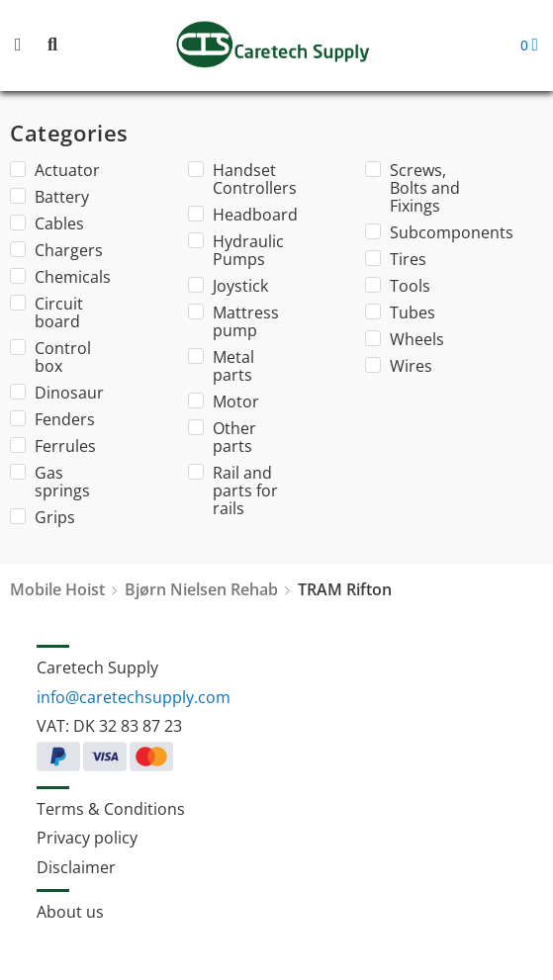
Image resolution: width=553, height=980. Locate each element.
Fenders (52, 419)
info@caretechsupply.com (134, 697)
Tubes (400, 312)
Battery (49, 197)
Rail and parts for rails (233, 490)
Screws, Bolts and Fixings (413, 188)
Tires (396, 259)
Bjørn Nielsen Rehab (201, 589)
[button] (30, 46)
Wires (399, 366)
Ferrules (53, 446)
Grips (43, 517)
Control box (50, 357)
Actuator (55, 170)
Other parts (222, 437)
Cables (47, 223)
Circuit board (46, 312)
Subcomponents (415, 232)
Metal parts (221, 366)
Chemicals (60, 277)
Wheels (405, 339)
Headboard (238, 215)
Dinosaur (57, 393)
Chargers (56, 250)
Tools (398, 286)
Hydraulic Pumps (236, 250)
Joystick (228, 286)
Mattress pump (233, 321)
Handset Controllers (238, 179)
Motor (224, 401)
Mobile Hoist (57, 589)
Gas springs (50, 482)
